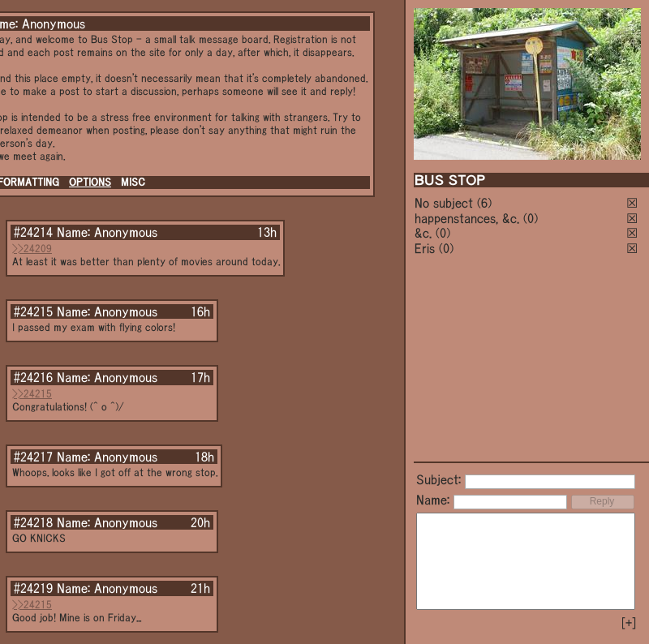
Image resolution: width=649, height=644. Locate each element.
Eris (425, 248)
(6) (484, 203)
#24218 (33, 522)
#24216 (33, 377)
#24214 (33, 232)
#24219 (33, 588)
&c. (423, 233)
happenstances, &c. (467, 218)
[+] (629, 623)
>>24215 (32, 394)
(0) (531, 218)
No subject (446, 203)
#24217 (33, 457)
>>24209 (32, 249)
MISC (133, 182)
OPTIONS (90, 182)
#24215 (33, 311)
